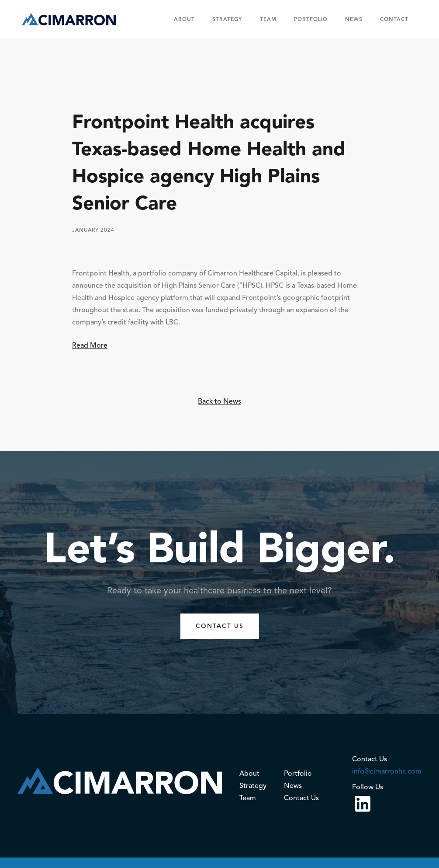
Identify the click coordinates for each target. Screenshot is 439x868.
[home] (69, 19)
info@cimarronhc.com (387, 771)
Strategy (227, 19)
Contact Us (301, 798)
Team (248, 798)
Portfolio (311, 19)
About (184, 19)
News (354, 19)
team (268, 19)
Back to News (219, 401)
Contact (394, 19)
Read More (90, 345)
